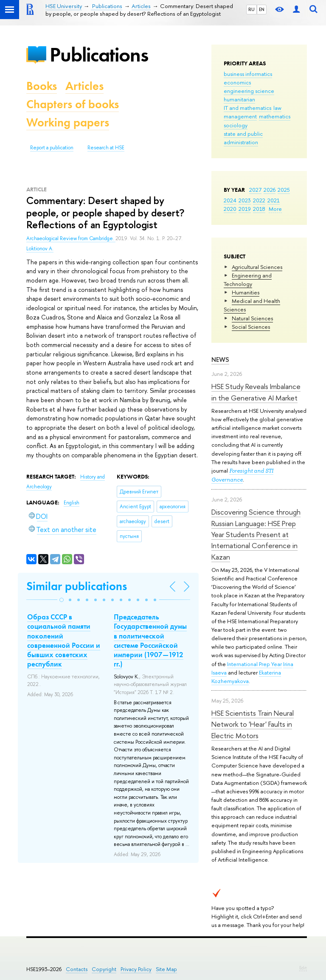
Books (42, 86)
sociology (236, 125)
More (275, 209)
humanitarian (239, 99)
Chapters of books (73, 104)
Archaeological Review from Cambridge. (71, 238)
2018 (259, 209)
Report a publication (52, 148)
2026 (270, 190)
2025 (284, 190)
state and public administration (243, 138)
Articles (84, 86)
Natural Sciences (252, 318)
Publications (99, 55)
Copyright (104, 969)
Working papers (68, 122)
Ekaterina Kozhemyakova (246, 677)
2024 (230, 200)
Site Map (166, 969)
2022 (259, 200)
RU (252, 9)
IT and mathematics (247, 108)
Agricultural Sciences (257, 267)
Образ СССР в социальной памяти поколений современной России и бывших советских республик (64, 640)
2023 (245, 200)
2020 (230, 209)
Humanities (246, 292)
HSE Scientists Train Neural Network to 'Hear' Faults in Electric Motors (253, 724)
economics (237, 82)
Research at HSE (106, 148)
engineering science (249, 91)
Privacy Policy (136, 969)
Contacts (77, 969)
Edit (303, 968)
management (240, 116)
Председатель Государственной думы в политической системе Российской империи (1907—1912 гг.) (150, 640)
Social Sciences (251, 327)
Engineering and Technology (248, 280)
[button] (62, 600)
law (277, 108)
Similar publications (77, 586)
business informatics (248, 74)
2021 (274, 200)
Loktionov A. (40, 249)
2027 (255, 190)
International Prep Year (254, 664)
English (72, 503)
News (220, 360)
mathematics (275, 116)
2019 (245, 209)
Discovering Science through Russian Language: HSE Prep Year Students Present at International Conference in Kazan (256, 534)
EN (262, 9)
